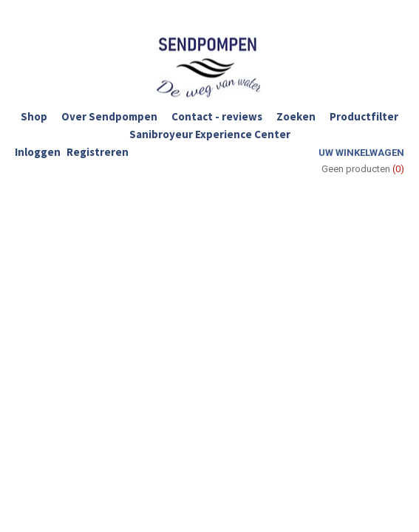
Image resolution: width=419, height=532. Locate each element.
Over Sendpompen (109, 116)
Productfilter (364, 116)
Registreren (98, 152)
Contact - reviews (217, 116)
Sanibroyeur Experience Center (210, 134)
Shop (34, 116)
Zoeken (296, 116)
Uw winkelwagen (361, 153)
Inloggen (38, 152)
